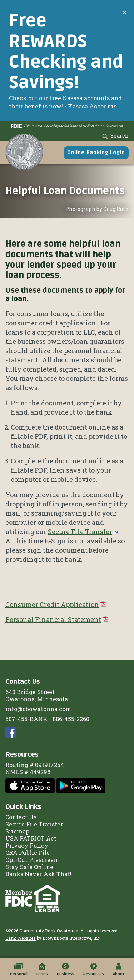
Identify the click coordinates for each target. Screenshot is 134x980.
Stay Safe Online (29, 867)
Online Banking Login (96, 153)
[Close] (125, 12)
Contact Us (21, 817)
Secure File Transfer (80, 532)
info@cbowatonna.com (38, 709)
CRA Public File (28, 853)
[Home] (24, 152)
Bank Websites (21, 938)
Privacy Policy (27, 845)
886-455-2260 (71, 719)
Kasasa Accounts (92, 106)
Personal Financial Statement (53, 619)
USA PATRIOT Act (31, 838)
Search (115, 136)
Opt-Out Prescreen (31, 860)
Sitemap (17, 831)
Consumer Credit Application (52, 604)
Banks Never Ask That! (38, 874)
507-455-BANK (26, 719)
